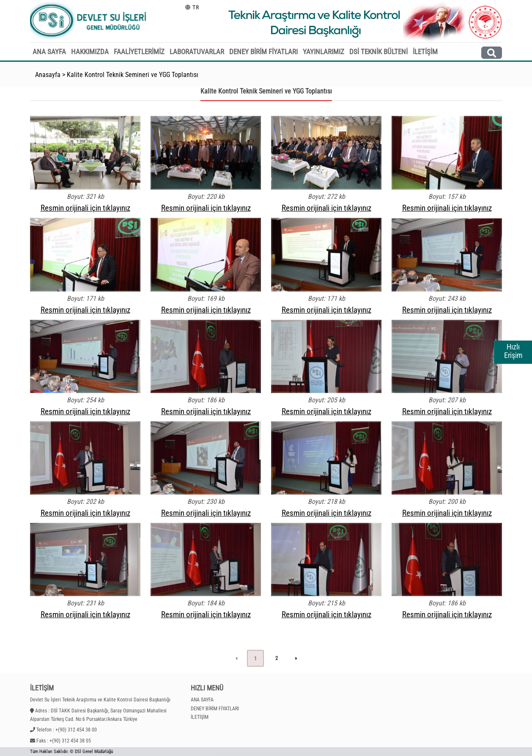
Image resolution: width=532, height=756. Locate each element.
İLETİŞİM (425, 52)
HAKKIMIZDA (90, 52)
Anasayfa (48, 75)
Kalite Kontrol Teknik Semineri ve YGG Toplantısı (133, 75)
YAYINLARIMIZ (324, 52)
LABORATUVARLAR (197, 52)
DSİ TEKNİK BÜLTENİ (378, 52)
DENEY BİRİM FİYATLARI (263, 52)
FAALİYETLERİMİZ (139, 52)
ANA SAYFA (49, 52)
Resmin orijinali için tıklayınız (85, 208)
